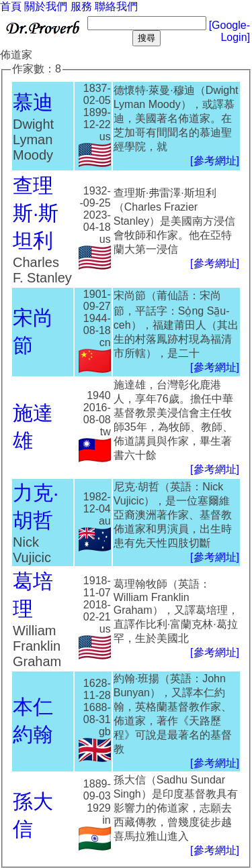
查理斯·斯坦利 (36, 213)
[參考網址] (215, 161)
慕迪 (33, 102)
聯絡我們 (116, 6)
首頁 (11, 6)
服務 (81, 6)
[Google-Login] (229, 31)
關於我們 (46, 6)
